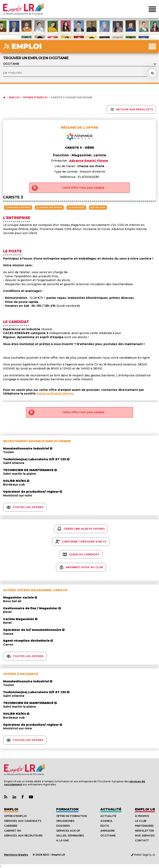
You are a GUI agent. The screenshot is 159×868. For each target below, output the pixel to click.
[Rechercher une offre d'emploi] (152, 73)
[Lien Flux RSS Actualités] (6, 797)
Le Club (141, 821)
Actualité (111, 809)
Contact (142, 840)
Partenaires (144, 826)
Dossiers (63, 826)
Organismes (65, 821)
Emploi (14, 98)
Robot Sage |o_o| (143, 855)
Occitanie (108, 835)
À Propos (142, 816)
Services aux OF (68, 831)
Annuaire (107, 831)
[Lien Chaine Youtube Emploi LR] (31, 797)
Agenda (106, 821)
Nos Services (145, 835)
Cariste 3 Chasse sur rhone (72, 98)
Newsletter (144, 831)
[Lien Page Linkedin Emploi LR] (14, 797)
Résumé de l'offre (79, 128)
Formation (67, 809)
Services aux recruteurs (23, 835)
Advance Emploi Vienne (55, 393)
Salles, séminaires (70, 835)
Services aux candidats (23, 821)
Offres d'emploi (35, 98)
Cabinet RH (12, 831)
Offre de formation (72, 816)
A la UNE (63, 840)
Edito (105, 826)
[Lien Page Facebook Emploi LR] (22, 797)
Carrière (11, 826)
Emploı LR (145, 809)
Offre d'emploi (15, 816)
